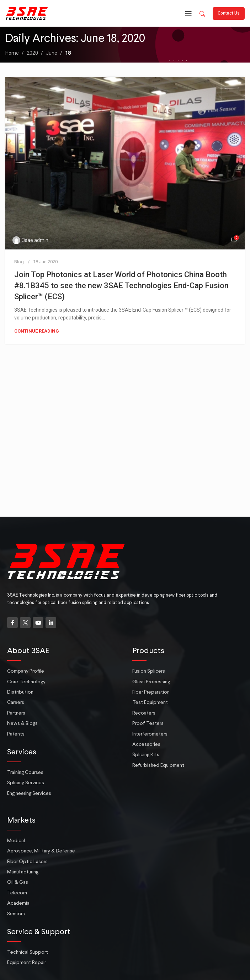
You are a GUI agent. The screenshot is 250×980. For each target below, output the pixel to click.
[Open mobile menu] (188, 14)
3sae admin (35, 240)
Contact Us (229, 13)
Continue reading (37, 331)
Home (12, 53)
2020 (32, 53)
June (52, 53)
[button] (202, 14)
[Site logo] (27, 13)
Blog (19, 262)
